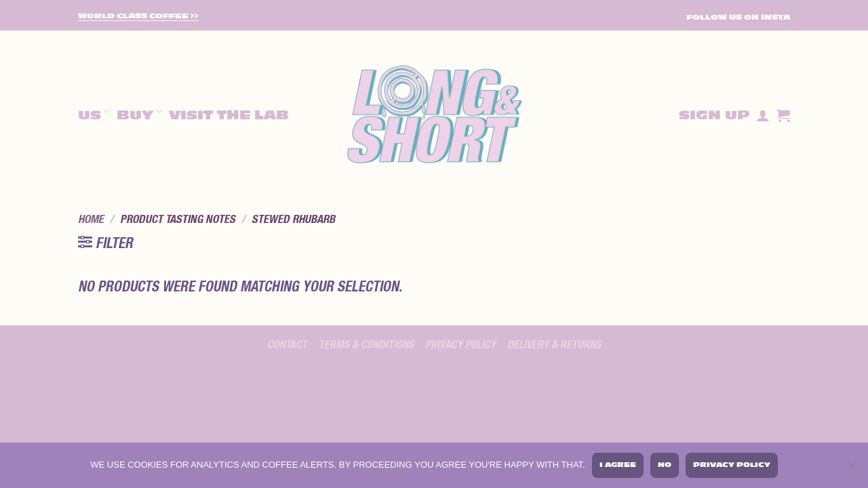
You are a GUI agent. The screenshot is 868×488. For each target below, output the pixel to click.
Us (94, 114)
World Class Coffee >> (138, 17)
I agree (618, 465)
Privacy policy (460, 345)
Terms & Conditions (366, 345)
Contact (287, 345)
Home (91, 220)
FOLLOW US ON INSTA (738, 17)
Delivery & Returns (554, 345)
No (665, 465)
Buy (139, 114)
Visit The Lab (229, 115)
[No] (851, 468)
